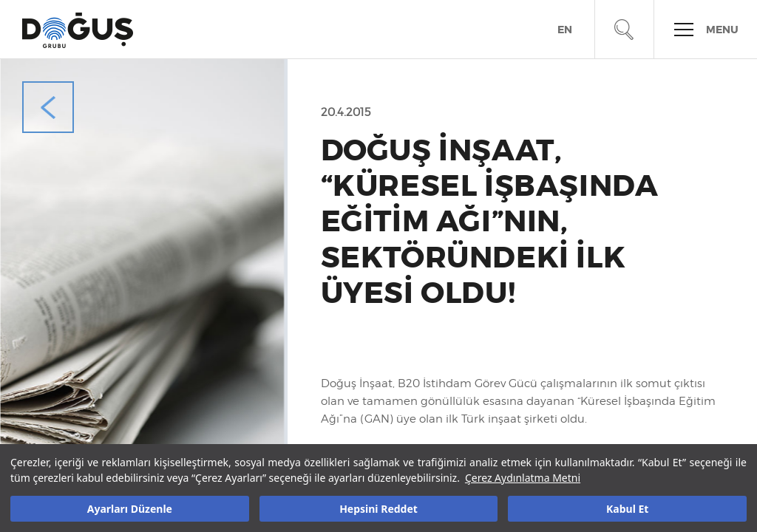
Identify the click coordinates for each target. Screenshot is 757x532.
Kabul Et (627, 509)
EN (565, 30)
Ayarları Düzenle (130, 509)
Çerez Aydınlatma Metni (523, 478)
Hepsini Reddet (378, 509)
